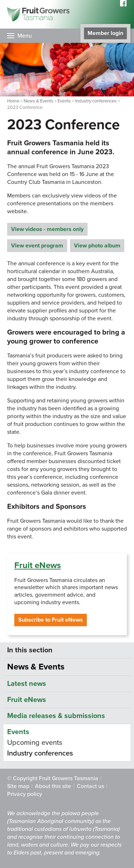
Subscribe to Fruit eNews (51, 620)
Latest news (27, 684)
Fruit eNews (38, 565)
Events (64, 101)
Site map (18, 786)
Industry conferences (96, 101)
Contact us (90, 786)
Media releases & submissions (56, 716)
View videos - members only (47, 229)
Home (13, 101)
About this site (53, 786)
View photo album (97, 246)
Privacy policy (25, 794)
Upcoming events (35, 743)
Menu (25, 36)
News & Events (38, 101)
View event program (37, 246)
